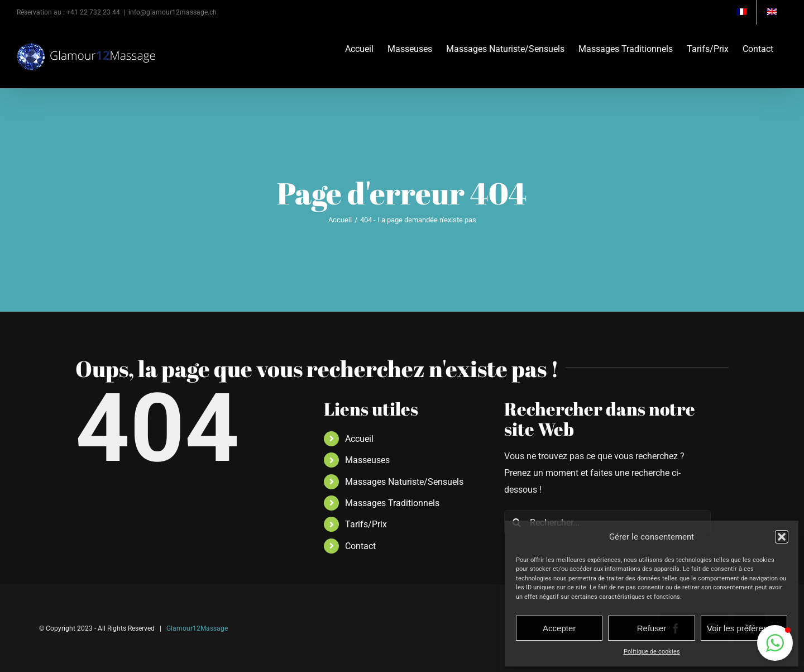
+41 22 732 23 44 (93, 12)
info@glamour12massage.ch (173, 12)
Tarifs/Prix (366, 524)
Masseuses (367, 460)
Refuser (652, 628)
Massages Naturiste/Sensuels (404, 482)
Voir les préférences (744, 628)
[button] (782, 537)
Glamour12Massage (197, 628)
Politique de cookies (652, 652)
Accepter (559, 628)
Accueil (359, 439)
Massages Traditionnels (392, 503)
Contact (360, 546)
